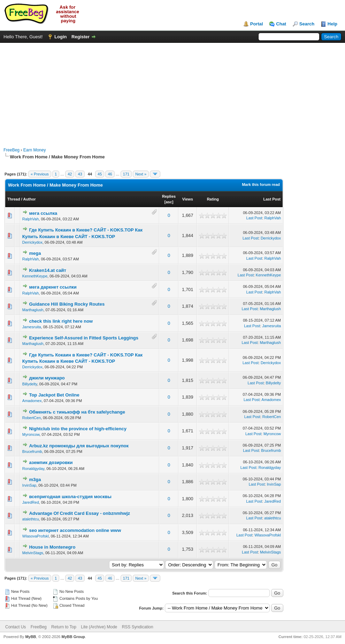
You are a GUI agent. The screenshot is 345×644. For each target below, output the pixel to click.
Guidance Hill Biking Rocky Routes (67, 304)
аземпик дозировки (51, 462)
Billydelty (30, 384)
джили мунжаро (47, 378)
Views (188, 199)
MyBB (30, 637)
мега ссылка (43, 213)
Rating (213, 199)
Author (29, 199)
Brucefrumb (32, 451)
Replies (169, 196)
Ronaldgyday (33, 469)
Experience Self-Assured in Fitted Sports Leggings (84, 338)
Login (60, 37)
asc (169, 202)
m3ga (35, 480)
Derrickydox (32, 242)
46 (110, 174)
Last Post (272, 199)
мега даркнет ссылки (53, 287)
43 (80, 174)
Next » (141, 174)
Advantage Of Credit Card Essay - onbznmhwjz (79, 513)
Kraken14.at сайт (47, 270)
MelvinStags (33, 553)
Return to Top (64, 627)
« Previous (40, 174)
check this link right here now (61, 321)
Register (80, 37)
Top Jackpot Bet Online (54, 395)
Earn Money (35, 150)
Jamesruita (32, 327)
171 (126, 174)
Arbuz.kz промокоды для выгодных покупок (79, 446)
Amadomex (32, 401)
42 (70, 174)
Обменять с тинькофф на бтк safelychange (77, 412)
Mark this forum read (261, 184)
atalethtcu (31, 519)
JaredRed (31, 502)
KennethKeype (35, 276)
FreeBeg (11, 150)
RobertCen (32, 418)
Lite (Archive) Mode (99, 627)
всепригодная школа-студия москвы (70, 497)
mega (35, 253)
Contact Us (16, 627)
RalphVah (31, 219)
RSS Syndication (138, 627)
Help (332, 24)
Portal (257, 24)
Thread (14, 199)
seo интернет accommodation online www (75, 530)
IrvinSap (29, 485)
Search (307, 24)
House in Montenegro (52, 547)
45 (100, 174)
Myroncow (31, 434)
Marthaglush (33, 310)
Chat (281, 24)
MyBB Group (73, 637)
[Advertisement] (173, 92)
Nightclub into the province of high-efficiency (78, 429)
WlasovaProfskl (36, 536)
